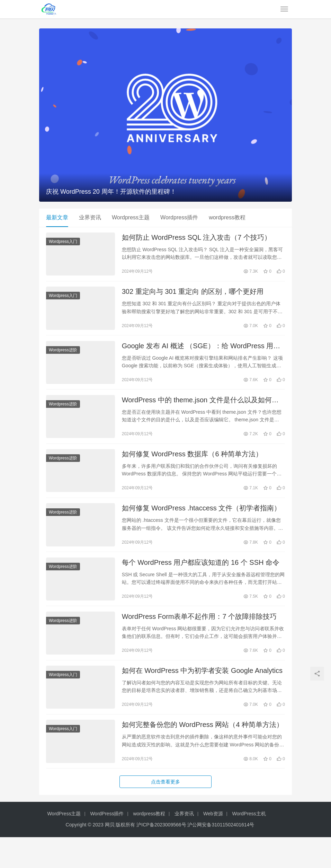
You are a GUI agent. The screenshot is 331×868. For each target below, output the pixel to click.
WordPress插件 (107, 845)
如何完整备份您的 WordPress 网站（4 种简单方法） (203, 754)
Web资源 (213, 845)
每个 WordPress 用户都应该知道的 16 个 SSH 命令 (201, 582)
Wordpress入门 (63, 243)
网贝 (110, 856)
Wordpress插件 (179, 217)
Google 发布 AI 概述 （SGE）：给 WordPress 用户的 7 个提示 (201, 354)
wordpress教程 (227, 217)
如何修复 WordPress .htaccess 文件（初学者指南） (202, 525)
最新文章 (57, 217)
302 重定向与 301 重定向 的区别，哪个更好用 (193, 296)
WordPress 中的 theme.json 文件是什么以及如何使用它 (200, 411)
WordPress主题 (64, 845)
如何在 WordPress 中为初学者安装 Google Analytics (202, 697)
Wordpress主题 (131, 217)
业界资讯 (90, 217)
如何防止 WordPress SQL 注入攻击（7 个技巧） (196, 239)
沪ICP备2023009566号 (162, 856)
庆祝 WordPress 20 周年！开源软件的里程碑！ (111, 192)
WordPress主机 (249, 845)
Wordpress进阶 (63, 358)
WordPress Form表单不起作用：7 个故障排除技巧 (199, 640)
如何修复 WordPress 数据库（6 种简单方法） (192, 468)
